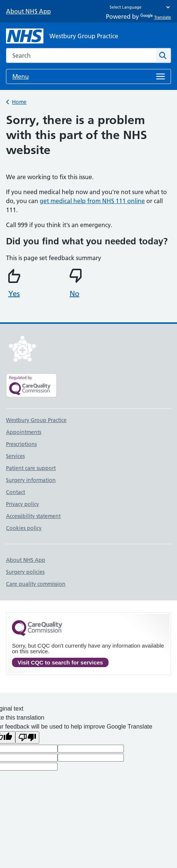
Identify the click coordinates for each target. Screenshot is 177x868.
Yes (15, 283)
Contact (16, 492)
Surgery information (31, 480)
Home (19, 102)
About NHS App (28, 11)
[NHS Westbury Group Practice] (62, 36)
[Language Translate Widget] (138, 7)
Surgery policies (25, 572)
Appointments (24, 432)
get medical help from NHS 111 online (92, 201)
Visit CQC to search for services (60, 662)
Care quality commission (36, 584)
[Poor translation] (27, 737)
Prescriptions (21, 444)
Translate (156, 17)
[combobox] (81, 55)
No (77, 283)
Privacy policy (22, 504)
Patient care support (31, 468)
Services (15, 456)
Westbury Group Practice (36, 420)
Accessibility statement (33, 516)
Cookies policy (24, 528)
